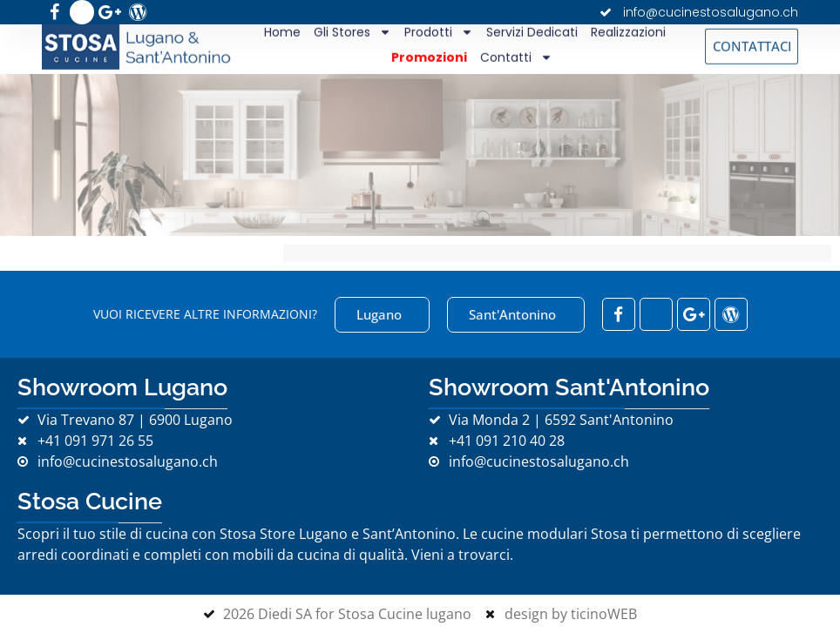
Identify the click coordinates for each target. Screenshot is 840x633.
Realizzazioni (628, 30)
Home (282, 30)
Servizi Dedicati (532, 30)
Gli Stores (352, 30)
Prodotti (439, 30)
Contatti (516, 54)
